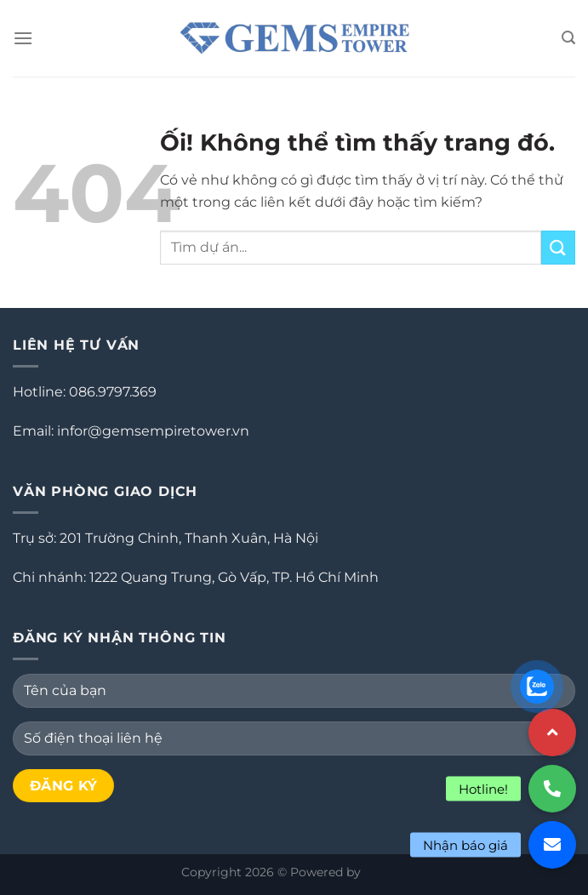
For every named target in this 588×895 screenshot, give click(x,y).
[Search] (568, 38)
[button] (552, 845)
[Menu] (23, 38)
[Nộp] (558, 247)
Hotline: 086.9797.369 (85, 392)
